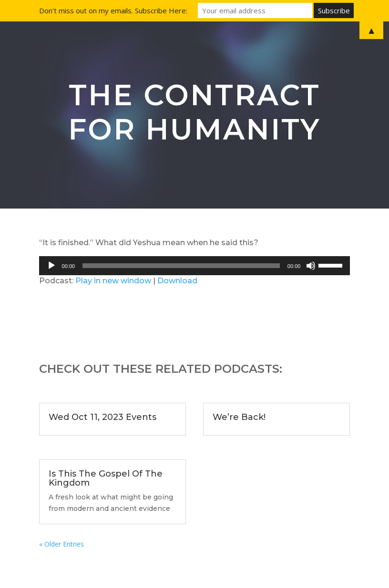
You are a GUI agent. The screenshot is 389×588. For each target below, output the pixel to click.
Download (177, 281)
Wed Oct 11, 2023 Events (102, 417)
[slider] (181, 266)
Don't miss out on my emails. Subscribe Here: (113, 10)
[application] (195, 266)
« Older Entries (61, 544)
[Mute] (311, 266)
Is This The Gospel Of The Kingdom (106, 478)
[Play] (51, 266)
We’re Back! (239, 417)
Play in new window (113, 281)
